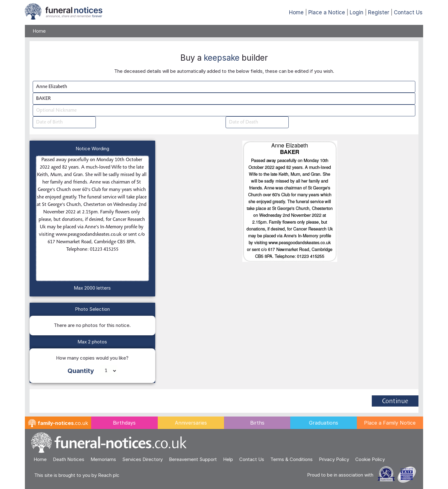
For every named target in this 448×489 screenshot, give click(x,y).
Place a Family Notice (390, 423)
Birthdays (124, 423)
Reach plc (109, 475)
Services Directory (142, 459)
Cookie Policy (370, 459)
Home (296, 12)
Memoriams (103, 459)
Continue (395, 402)
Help (228, 459)
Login (357, 12)
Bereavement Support (193, 459)
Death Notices (69, 459)
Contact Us (408, 12)
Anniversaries (191, 423)
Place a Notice (327, 12)
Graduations (324, 423)
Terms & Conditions (292, 459)
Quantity (81, 371)
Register (379, 12)
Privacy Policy (334, 459)
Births (257, 423)
